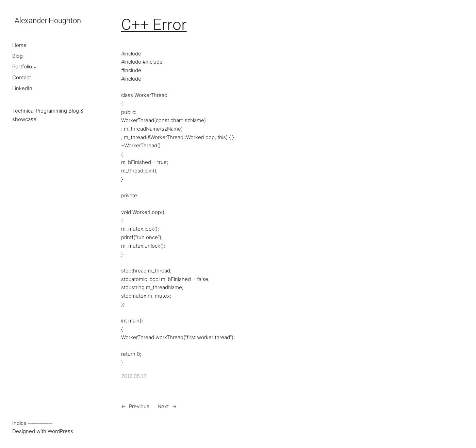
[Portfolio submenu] (35, 67)
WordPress (60, 431)
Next (163, 406)
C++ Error (154, 24)
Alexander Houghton (48, 21)
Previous (139, 406)
